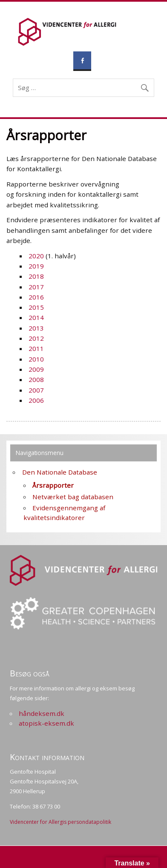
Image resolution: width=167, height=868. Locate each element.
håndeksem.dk (42, 713)
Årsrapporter (53, 485)
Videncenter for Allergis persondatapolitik (60, 822)
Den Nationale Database (60, 472)
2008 (36, 379)
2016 (36, 297)
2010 (36, 359)
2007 (36, 390)
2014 (36, 317)
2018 (36, 276)
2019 (36, 266)
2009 (36, 369)
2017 (36, 287)
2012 (36, 338)
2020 (36, 256)
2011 (36, 348)
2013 (36, 328)
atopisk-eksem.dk (46, 723)
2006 (36, 400)
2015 (36, 307)
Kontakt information (47, 757)
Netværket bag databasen (73, 497)
